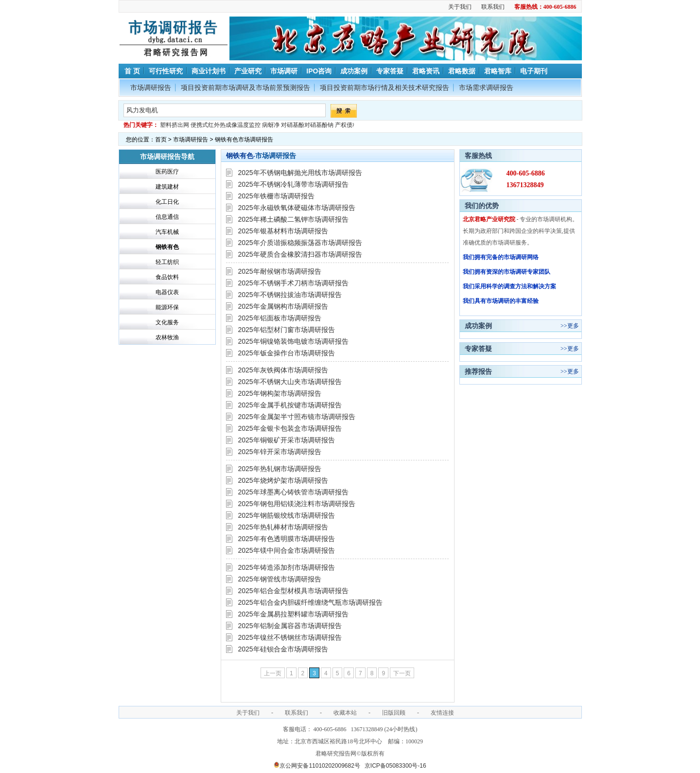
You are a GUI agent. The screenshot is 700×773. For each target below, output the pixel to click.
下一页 (402, 673)
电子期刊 (534, 71)
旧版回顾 (394, 713)
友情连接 (442, 713)
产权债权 (347, 125)
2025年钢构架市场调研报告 (280, 393)
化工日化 (167, 202)
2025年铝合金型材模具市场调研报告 (293, 591)
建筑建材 (167, 187)
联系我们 (493, 7)
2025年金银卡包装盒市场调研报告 (290, 428)
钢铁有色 (167, 247)
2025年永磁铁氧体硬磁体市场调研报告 (297, 208)
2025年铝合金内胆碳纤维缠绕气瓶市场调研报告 (310, 602)
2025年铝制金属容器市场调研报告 (290, 626)
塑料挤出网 (175, 125)
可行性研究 (166, 71)
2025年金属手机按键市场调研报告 (290, 405)
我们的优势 (482, 206)
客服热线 (478, 156)
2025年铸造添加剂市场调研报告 (287, 567)
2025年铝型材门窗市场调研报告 (287, 330)
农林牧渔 (167, 337)
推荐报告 (478, 371)
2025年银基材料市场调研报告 (283, 231)
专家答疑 (390, 71)
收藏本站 (345, 713)
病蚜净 (271, 125)
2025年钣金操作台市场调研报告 (287, 353)
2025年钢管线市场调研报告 (280, 579)
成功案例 (354, 71)
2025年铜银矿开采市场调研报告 (287, 440)
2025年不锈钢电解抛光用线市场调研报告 (300, 173)
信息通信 (167, 217)
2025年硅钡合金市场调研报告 (283, 649)
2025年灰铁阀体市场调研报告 (283, 370)
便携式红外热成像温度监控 (226, 125)
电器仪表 (167, 292)
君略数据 (462, 71)
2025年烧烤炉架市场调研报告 (283, 480)
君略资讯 (426, 71)
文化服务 (167, 322)
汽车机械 (167, 232)
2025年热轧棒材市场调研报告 (283, 527)
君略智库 (498, 71)
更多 (573, 326)
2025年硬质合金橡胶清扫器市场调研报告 (300, 254)
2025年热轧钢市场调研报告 (280, 469)
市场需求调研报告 (486, 88)
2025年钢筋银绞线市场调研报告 (287, 515)
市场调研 (284, 71)
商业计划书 (209, 71)
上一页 (273, 673)
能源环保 (167, 307)
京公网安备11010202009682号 (317, 766)
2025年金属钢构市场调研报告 (283, 306)
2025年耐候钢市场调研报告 (280, 271)
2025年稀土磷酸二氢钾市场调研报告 (293, 219)
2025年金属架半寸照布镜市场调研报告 (297, 417)
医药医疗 (167, 172)
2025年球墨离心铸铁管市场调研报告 (293, 492)
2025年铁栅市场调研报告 (276, 196)
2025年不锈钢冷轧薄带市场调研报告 (293, 184)
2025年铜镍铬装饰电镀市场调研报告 (293, 341)
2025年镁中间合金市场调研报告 (287, 550)
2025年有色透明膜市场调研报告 (287, 539)
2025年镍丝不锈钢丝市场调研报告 (290, 637)
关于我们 (460, 7)
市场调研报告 (151, 88)
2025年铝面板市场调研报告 (280, 318)
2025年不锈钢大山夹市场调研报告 (290, 382)
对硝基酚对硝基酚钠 (307, 125)
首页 (161, 140)
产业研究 (248, 71)
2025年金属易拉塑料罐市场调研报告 (293, 614)
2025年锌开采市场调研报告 (280, 452)
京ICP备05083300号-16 (395, 766)
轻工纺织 (167, 262)
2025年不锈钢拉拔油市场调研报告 (290, 295)
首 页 (132, 71)
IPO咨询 (319, 71)
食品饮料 (167, 277)
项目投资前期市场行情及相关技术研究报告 (385, 88)
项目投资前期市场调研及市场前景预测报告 (245, 88)
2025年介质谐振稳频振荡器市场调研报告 (300, 243)
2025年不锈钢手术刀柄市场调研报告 (293, 283)
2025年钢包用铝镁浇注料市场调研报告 (297, 504)
